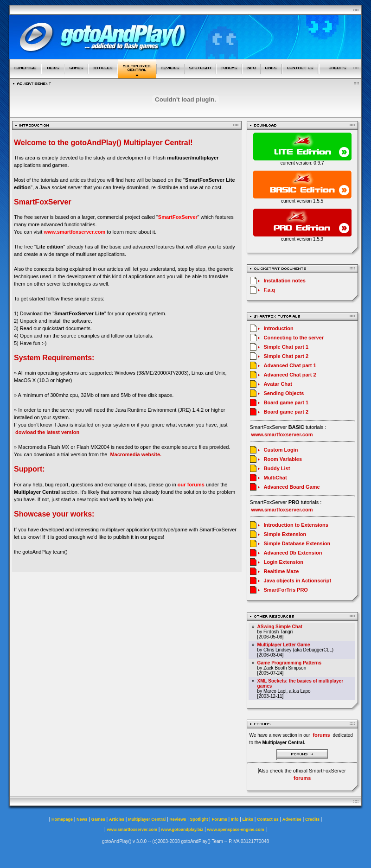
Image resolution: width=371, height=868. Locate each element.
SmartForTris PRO (286, 590)
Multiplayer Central (147, 819)
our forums (191, 485)
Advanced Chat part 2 (290, 375)
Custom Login (281, 450)
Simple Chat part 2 (286, 356)
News (82, 819)
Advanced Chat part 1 (290, 365)
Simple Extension (285, 534)
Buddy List (277, 468)
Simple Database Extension (297, 543)
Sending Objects (284, 393)
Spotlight (199, 819)
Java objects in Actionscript (298, 581)
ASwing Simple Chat (280, 627)
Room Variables (283, 459)
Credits (312, 819)
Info (235, 819)
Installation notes (285, 281)
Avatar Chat (278, 384)
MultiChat (275, 478)
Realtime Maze (281, 571)
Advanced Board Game (292, 487)
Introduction (279, 328)
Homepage (62, 819)
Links (248, 819)
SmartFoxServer (178, 217)
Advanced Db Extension (293, 553)
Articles (117, 819)
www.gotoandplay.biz (182, 830)
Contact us (268, 819)
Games (98, 819)
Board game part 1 (286, 402)
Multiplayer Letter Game (284, 645)
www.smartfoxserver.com (74, 232)
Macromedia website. (136, 454)
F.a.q (269, 290)
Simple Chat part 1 (286, 347)
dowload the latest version (47, 432)
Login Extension (284, 562)
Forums (220, 819)
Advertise (292, 819)
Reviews (178, 819)
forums (302, 778)
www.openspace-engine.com (235, 830)
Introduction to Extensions (296, 525)
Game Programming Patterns (289, 663)
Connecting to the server (294, 338)
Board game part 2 (286, 412)
